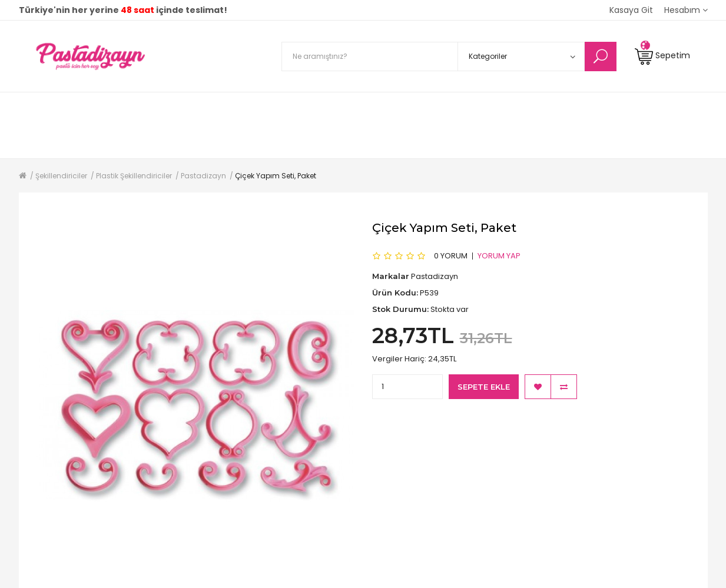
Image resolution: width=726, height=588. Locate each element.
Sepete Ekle (484, 387)
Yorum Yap (499, 256)
